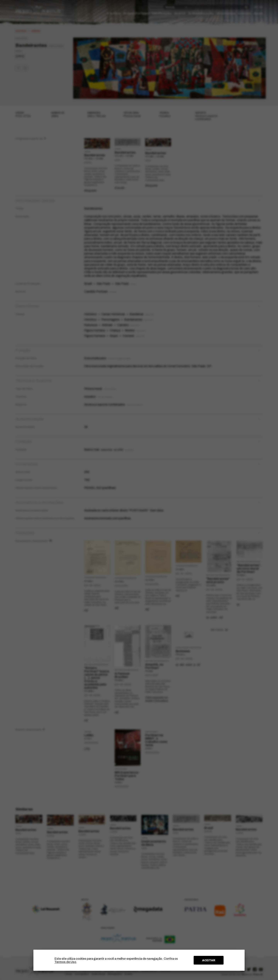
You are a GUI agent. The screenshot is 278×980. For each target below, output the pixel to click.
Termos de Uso (65, 962)
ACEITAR (209, 960)
